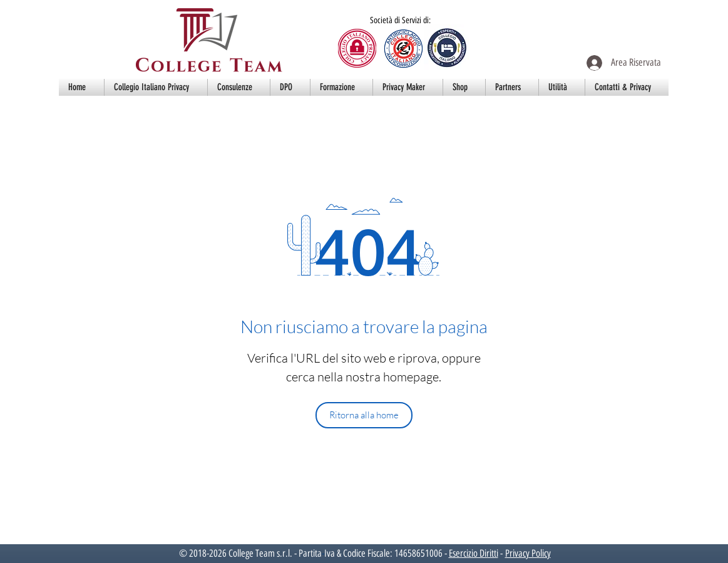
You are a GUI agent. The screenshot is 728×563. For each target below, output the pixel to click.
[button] (156, 87)
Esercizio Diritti (474, 553)
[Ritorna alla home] (364, 415)
